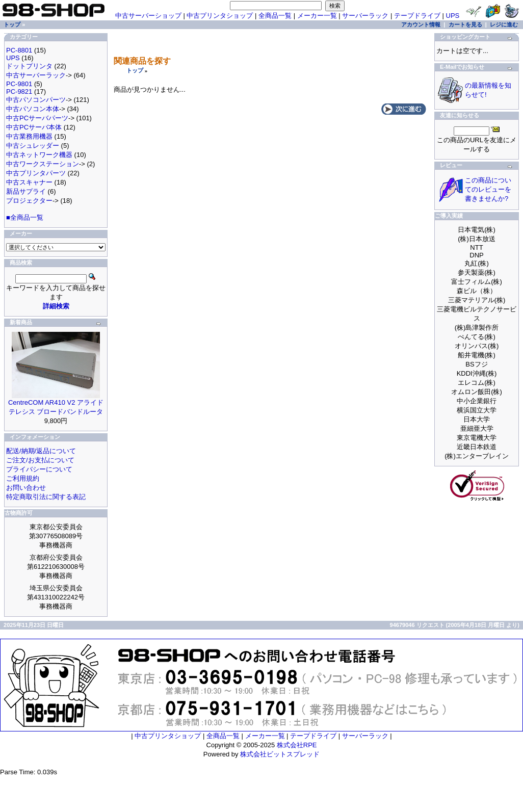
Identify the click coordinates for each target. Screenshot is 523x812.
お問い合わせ (26, 488)
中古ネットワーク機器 (39, 155)
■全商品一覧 (25, 217)
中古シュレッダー (33, 146)
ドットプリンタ (29, 66)
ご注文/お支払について (40, 460)
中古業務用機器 (29, 136)
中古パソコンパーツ (36, 100)
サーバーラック (365, 16)
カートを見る (465, 24)
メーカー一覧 (317, 16)
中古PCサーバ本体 (34, 127)
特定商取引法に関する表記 (46, 497)
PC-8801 (19, 50)
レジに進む (504, 24)
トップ (135, 70)
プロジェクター (29, 201)
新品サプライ (26, 191)
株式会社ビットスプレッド (280, 754)
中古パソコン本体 (33, 109)
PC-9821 (19, 91)
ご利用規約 (23, 478)
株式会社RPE (297, 745)
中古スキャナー (29, 182)
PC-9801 (19, 84)
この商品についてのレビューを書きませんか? (488, 189)
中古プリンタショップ (220, 16)
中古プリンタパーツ (36, 173)
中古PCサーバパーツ (37, 118)
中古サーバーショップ (148, 16)
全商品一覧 (275, 16)
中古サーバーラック (36, 75)
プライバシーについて (39, 469)
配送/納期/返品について (41, 451)
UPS (453, 16)
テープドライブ (417, 16)
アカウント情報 (421, 24)
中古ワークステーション (43, 164)
